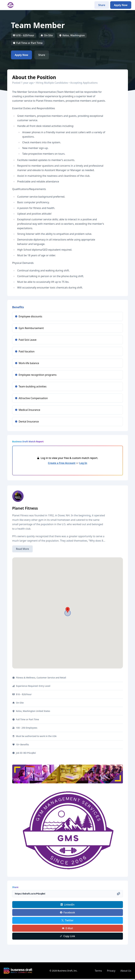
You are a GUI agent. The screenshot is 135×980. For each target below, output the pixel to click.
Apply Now (121, 5)
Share (102, 5)
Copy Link (67, 936)
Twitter (67, 920)
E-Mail (67, 928)
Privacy (111, 971)
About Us (126, 971)
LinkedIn (67, 905)
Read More (23, 549)
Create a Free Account (62, 463)
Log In (83, 463)
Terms (98, 971)
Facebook (67, 912)
